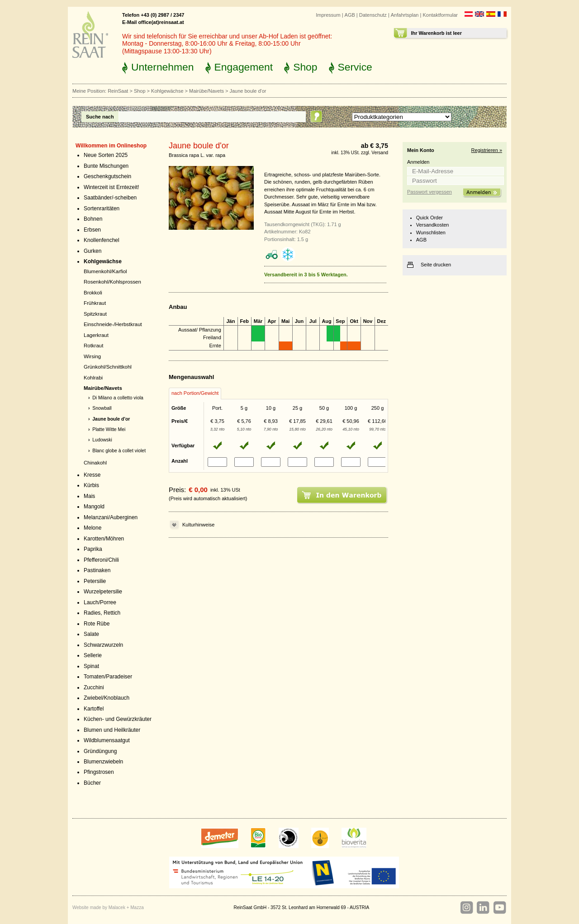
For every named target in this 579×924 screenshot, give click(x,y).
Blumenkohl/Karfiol (105, 271)
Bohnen (93, 219)
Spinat (91, 666)
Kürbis (91, 485)
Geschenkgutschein (107, 176)
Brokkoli (93, 293)
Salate (91, 634)
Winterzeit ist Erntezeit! (112, 187)
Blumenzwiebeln (103, 762)
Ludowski (102, 440)
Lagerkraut (96, 335)
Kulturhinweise (198, 525)
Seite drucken (436, 265)
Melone (93, 528)
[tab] (195, 393)
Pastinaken (97, 570)
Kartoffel (94, 709)
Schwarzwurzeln (103, 645)
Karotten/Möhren (104, 539)
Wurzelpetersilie (103, 592)
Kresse (92, 475)
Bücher (92, 783)
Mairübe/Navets (206, 91)
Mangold (94, 507)
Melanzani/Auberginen (111, 517)
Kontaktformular (440, 15)
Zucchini (94, 687)
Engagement (244, 67)
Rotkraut (93, 346)
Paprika (93, 549)
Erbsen (92, 230)
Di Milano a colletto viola (118, 398)
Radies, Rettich (102, 613)
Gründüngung (100, 751)
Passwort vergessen (430, 192)
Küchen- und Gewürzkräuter (118, 719)
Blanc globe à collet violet (119, 451)
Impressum (328, 15)
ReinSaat (118, 91)
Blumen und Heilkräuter (112, 730)
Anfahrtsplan (405, 15)
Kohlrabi (93, 378)
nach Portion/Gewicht (195, 393)
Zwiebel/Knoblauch (107, 698)
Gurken (93, 251)
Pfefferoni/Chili (101, 560)
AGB (350, 15)
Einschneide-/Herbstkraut (113, 324)
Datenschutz (373, 15)
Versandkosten (433, 225)
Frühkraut (95, 303)
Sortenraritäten (102, 208)
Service (355, 67)
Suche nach (100, 117)
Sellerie (93, 655)
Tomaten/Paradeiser (108, 677)
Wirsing (92, 356)
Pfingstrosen (99, 772)
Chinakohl (95, 463)
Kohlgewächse (167, 91)
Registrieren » (487, 150)
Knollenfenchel (102, 240)
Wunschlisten (431, 232)
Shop (305, 67)
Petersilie (95, 581)
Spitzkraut (95, 314)
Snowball (102, 408)
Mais (89, 496)
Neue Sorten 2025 (106, 155)
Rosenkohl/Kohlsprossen (112, 282)
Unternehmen (163, 67)
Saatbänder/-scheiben (110, 198)
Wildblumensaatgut (107, 740)
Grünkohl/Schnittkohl (108, 367)
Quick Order (430, 218)
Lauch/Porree (100, 602)
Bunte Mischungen (106, 166)
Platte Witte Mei (109, 429)
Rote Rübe (97, 624)
